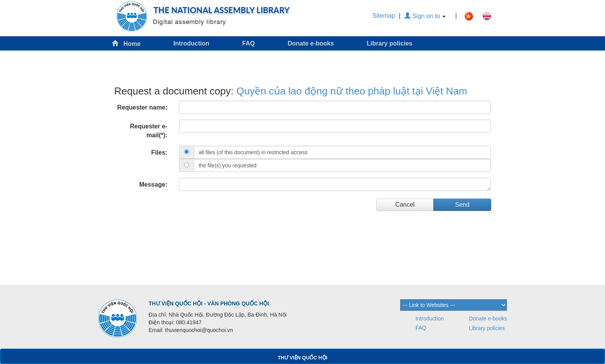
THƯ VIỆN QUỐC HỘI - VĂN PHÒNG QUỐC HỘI (209, 303)
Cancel (405, 205)
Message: (153, 185)
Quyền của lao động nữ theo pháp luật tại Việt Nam (352, 91)
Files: (159, 153)
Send (462, 205)
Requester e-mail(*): (149, 131)
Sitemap (384, 16)
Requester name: (142, 107)
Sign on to (425, 16)
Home (126, 43)
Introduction (191, 43)
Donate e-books (311, 43)
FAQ (249, 43)
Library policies (389, 43)
